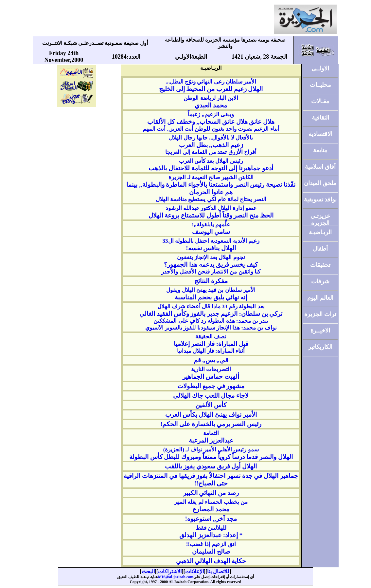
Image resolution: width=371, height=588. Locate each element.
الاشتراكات (170, 571)
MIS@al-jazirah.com (176, 577)
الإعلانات (194, 571)
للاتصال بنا (218, 571)
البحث (148, 571)
